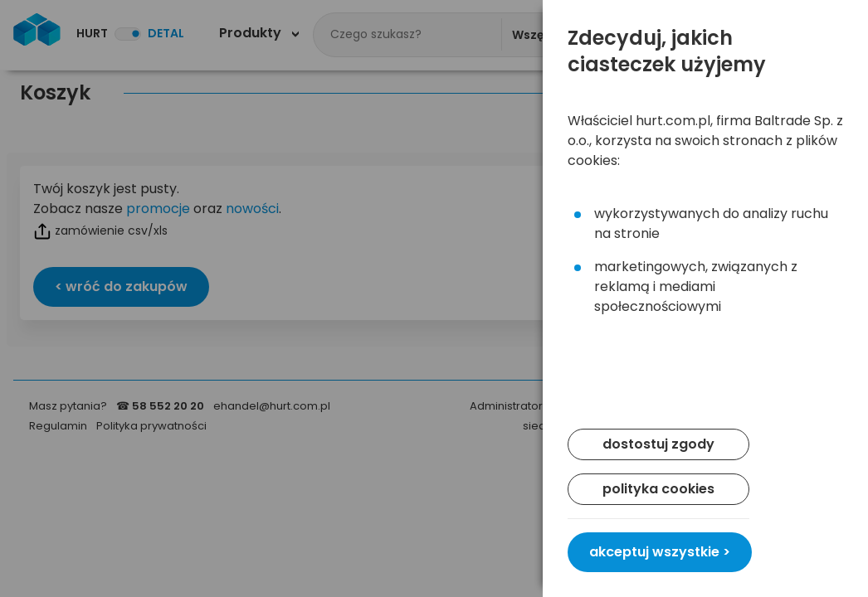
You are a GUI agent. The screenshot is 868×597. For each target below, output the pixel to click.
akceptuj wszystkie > (660, 552)
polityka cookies (658, 489)
